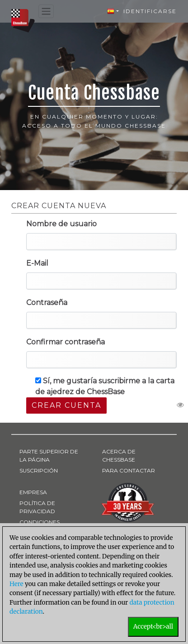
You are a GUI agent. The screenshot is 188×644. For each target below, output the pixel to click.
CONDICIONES (40, 522)
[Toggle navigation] (46, 12)
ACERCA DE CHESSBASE (119, 456)
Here (16, 584)
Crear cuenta (66, 405)
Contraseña (47, 303)
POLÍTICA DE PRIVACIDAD (37, 507)
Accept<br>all (153, 627)
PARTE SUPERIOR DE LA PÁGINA (49, 456)
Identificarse (150, 11)
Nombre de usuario (61, 224)
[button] (113, 11)
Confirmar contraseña (66, 342)
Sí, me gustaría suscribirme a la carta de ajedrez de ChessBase (105, 386)
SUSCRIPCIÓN (39, 470)
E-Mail (37, 263)
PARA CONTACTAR (129, 470)
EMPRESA (33, 492)
